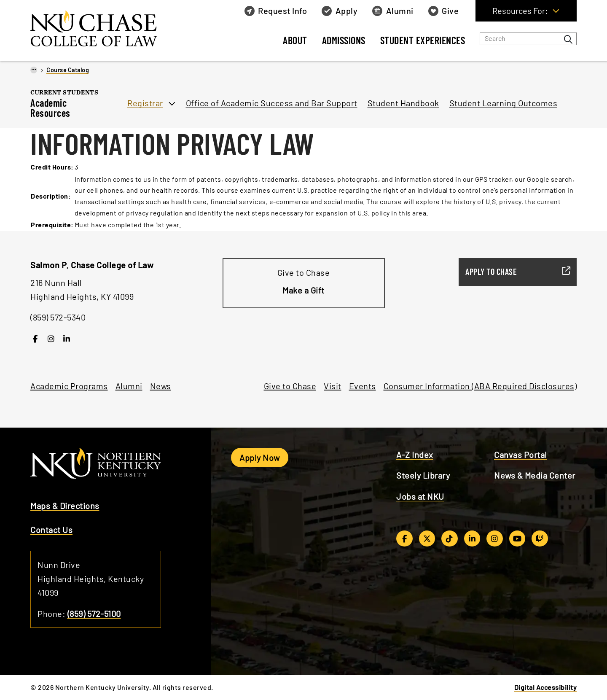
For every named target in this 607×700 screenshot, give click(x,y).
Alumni (129, 386)
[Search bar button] (568, 39)
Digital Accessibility (546, 687)
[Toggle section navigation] (111, 113)
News (161, 386)
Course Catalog (67, 70)
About (295, 40)
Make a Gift (303, 290)
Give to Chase (290, 386)
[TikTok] (450, 538)
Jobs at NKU (420, 496)
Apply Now (260, 458)
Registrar (145, 103)
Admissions (344, 40)
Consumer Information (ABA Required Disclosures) (480, 386)
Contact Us (51, 530)
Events (363, 386)
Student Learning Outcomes (504, 103)
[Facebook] (35, 338)
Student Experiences (423, 40)
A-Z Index (415, 455)
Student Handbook (403, 103)
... (34, 69)
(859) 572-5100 (94, 614)
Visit (333, 386)
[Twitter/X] (427, 538)
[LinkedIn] (67, 338)
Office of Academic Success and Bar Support (272, 103)
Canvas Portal (521, 455)
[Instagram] (51, 338)
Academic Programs (69, 386)
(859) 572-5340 (58, 317)
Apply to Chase (514, 272)
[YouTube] (517, 538)
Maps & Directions (65, 506)
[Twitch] (540, 538)
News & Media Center (535, 475)
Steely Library (423, 475)
